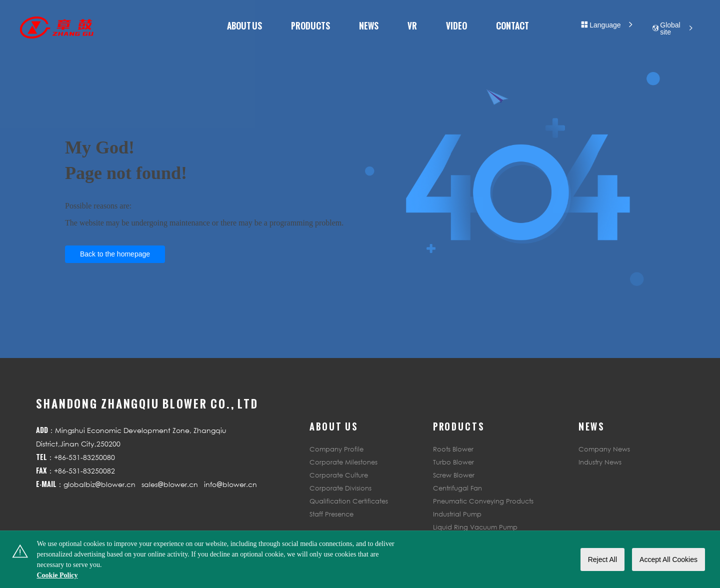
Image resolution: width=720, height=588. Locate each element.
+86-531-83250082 (84, 471)
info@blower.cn (230, 484)
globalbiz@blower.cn (99, 484)
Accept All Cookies (668, 559)
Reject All (602, 559)
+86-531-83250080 (84, 457)
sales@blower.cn (170, 484)
